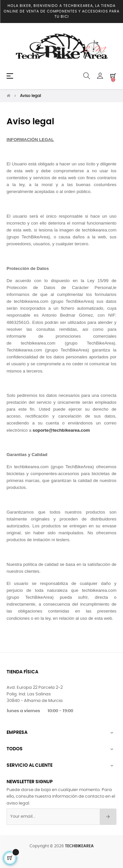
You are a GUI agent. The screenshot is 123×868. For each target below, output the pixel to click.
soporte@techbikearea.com (61, 429)
